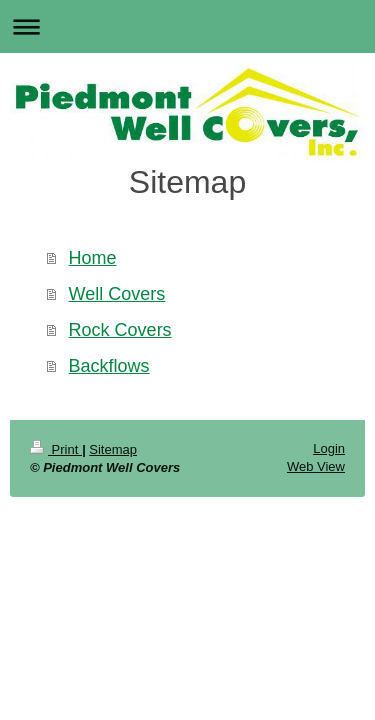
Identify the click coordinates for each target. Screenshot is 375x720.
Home (93, 258)
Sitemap (113, 449)
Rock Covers (120, 330)
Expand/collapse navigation (187, 26)
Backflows (109, 366)
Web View (316, 466)
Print (56, 449)
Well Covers (117, 294)
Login (329, 448)
